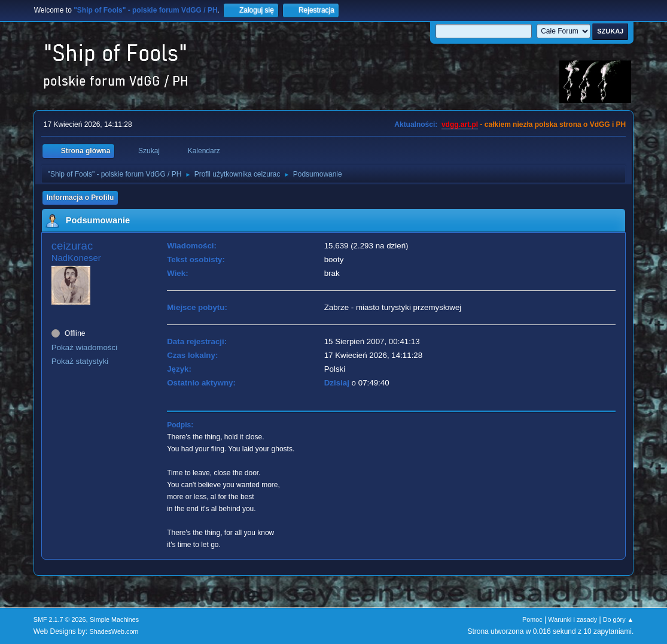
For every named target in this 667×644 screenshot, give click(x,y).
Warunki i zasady (572, 619)
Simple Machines (114, 619)
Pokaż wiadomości (84, 347)
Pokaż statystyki (80, 361)
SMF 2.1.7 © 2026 (60, 619)
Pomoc (532, 619)
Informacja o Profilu (80, 198)
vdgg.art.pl (460, 124)
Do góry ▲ (618, 619)
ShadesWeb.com (114, 631)
